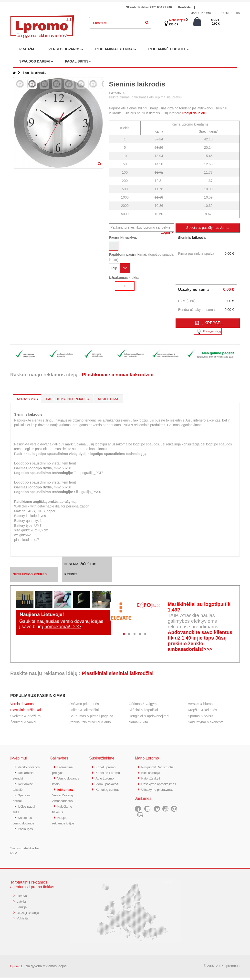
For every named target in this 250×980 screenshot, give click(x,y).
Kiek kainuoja (151, 772)
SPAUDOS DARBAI (35, 61)
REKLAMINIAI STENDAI (114, 49)
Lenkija (22, 909)
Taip (114, 269)
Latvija (22, 903)
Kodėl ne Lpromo (109, 772)
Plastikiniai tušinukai (26, 710)
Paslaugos (26, 831)
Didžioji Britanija (29, 914)
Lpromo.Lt (17, 969)
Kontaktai (185, 7)
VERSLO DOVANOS (65, 49)
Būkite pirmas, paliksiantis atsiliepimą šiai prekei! (146, 97)
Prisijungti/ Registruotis (159, 767)
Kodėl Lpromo (106, 767)
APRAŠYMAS (27, 399)
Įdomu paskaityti (108, 783)
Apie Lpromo (105, 778)
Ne (125, 269)
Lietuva (22, 898)
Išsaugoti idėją (208, 331)
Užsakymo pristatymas (159, 794)
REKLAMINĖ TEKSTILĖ (167, 49)
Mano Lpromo (201, 13)
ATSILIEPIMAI (109, 399)
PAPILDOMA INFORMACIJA (68, 399)
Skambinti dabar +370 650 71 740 (149, 7)
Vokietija (23, 920)
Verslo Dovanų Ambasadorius (64, 794)
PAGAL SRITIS (77, 61)
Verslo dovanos (22, 704)
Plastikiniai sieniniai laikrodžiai (118, 375)
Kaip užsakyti (151, 778)
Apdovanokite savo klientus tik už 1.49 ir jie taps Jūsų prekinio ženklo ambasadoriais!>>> (200, 641)
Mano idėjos (177, 20)
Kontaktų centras (109, 788)
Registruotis (230, 13)
